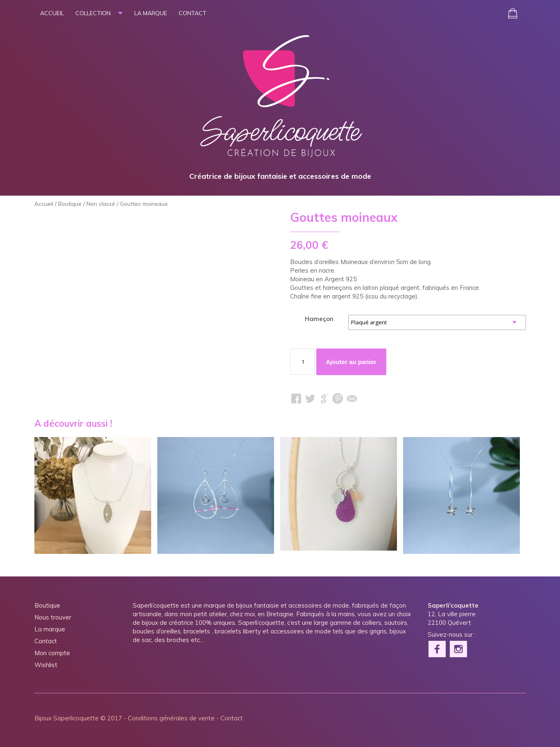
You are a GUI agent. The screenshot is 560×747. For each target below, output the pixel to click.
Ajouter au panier (351, 362)
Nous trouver (53, 617)
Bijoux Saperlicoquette (67, 718)
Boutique (70, 204)
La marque (151, 13)
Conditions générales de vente (171, 718)
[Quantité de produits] (302, 362)
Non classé (101, 204)
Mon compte (52, 653)
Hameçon (319, 319)
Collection (93, 13)
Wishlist (46, 665)
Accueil (52, 13)
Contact (193, 13)
